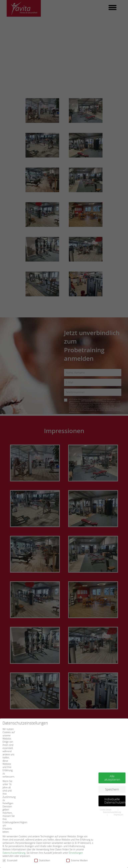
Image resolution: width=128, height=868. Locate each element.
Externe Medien (78, 855)
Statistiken (43, 855)
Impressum (118, 809)
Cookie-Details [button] (106, 805)
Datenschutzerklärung (14, 848)
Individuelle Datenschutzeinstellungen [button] (115, 796)
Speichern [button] (112, 784)
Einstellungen (76, 848)
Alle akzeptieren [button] (112, 773)
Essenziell (11, 855)
